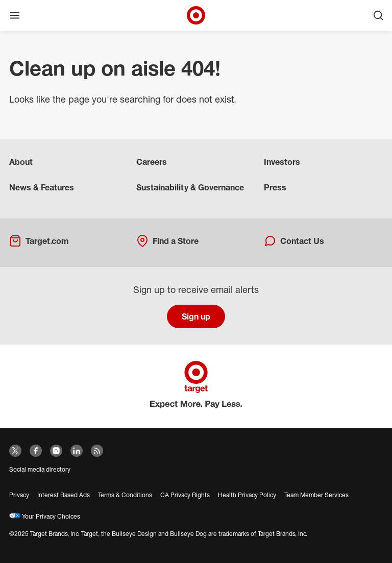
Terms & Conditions (125, 495)
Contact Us (294, 241)
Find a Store (167, 241)
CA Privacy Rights (185, 495)
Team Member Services (316, 495)
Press (275, 187)
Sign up (196, 316)
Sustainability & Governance (190, 187)
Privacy (19, 495)
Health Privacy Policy (247, 495)
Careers (152, 162)
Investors (282, 162)
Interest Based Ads (64, 495)
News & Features (42, 187)
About (21, 162)
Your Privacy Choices (45, 516)
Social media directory (40, 469)
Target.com (39, 241)
